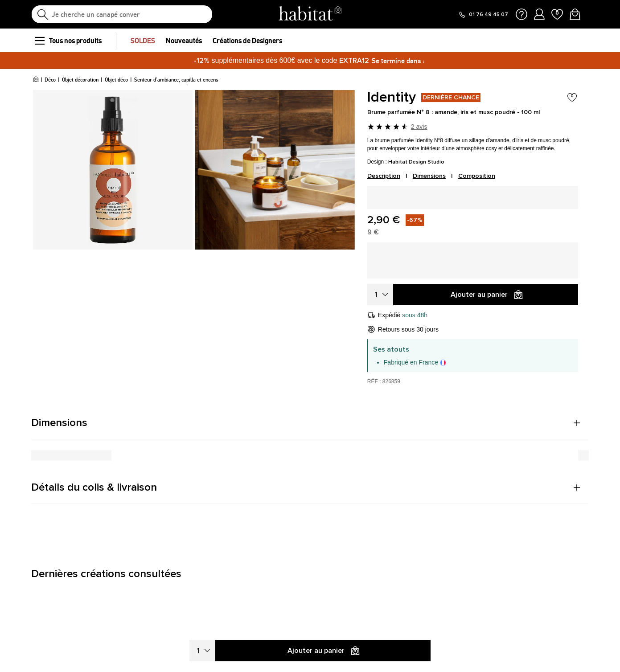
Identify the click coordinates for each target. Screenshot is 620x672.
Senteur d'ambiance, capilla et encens (176, 80)
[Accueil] (36, 80)
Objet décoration (80, 80)
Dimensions (429, 176)
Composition (477, 176)
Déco (50, 80)
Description (384, 176)
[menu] (39, 41)
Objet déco (116, 80)
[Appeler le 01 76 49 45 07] (483, 15)
